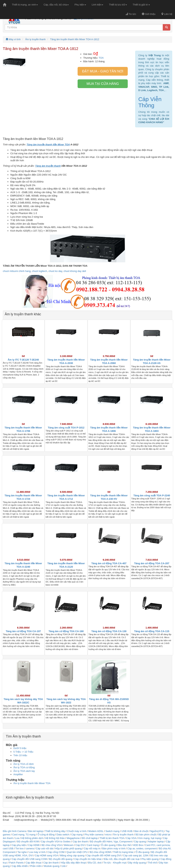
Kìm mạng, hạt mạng (150, 838)
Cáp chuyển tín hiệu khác (88, 859)
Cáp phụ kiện (19, 845)
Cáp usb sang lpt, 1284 (136, 855)
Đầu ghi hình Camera (14, 831)
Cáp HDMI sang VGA (46, 855)
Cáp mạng (77, 835)
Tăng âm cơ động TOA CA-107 (23, 631)
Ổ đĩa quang (142, 852)
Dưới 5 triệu (20, 748)
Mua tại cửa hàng (103, 84)
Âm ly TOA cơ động (24, 767)
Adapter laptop (156, 842)
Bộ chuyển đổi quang (61, 859)
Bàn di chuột (141, 831)
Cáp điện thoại (33, 863)
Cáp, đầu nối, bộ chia (56, 5)
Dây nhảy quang (137, 863)
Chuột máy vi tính (77, 831)
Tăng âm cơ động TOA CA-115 (152, 631)
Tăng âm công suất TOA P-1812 (66, 428)
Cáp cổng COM (56, 852)
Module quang (51, 866)
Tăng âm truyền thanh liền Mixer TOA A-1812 (75, 39)
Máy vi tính (13, 39)
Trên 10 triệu (20, 755)
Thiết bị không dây (55, 831)
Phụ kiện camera (94, 835)
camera (30, 848)
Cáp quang (140, 842)
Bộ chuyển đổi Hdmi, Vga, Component (111, 842)
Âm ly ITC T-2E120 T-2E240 (23, 360)
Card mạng (93, 845)
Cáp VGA (131, 838)
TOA (101, 58)
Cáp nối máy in (92, 848)
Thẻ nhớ (152, 863)
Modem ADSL (96, 831)
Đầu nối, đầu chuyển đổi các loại (122, 859)
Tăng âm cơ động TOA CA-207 (152, 563)
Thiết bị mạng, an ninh (25, 5)
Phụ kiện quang (150, 859)
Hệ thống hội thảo (55, 838)
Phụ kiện (80, 5)
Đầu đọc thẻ (124, 845)
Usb (64, 866)
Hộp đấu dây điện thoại (73, 863)
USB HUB (127, 831)
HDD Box (138, 845)
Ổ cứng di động (46, 835)
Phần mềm (36, 866)
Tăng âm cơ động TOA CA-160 (66, 631)
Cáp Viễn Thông (150, 102)
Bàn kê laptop (36, 831)
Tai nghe (22, 852)
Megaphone (73, 838)
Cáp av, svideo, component (142, 848)
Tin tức (131, 14)
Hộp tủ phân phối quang (68, 848)
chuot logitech (40, 271)
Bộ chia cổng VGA (52, 845)
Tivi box (19, 848)
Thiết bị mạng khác (123, 852)
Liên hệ (167, 14)
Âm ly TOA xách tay (24, 771)
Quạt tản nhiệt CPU (77, 852)
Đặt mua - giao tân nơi (103, 71)
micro (108, 835)
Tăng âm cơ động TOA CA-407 (109, 563)
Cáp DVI (80, 845)
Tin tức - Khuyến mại (115, 863)
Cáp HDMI (34, 845)
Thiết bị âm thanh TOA (112, 838)
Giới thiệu (149, 14)
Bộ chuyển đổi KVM (28, 842)
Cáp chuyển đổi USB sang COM (29, 859)
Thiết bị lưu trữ (118, 5)
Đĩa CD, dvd (95, 863)
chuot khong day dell (75, 271)
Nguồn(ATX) (157, 831)
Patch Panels (16, 863)
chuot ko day (55, 271)
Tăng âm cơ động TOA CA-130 (109, 631)
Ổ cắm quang (108, 845)
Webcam (69, 845)
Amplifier (18, 774)
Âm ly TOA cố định (24, 764)
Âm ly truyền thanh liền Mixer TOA (32, 783)
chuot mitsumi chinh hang (17, 271)
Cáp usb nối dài (45, 848)
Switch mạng (112, 831)
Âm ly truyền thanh (35, 39)
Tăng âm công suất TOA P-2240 (152, 495)
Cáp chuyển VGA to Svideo (56, 842)
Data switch (63, 835)
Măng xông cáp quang (72, 855)
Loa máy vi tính (37, 852)
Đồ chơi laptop (90, 838)
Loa (17, 838)
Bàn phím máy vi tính (114, 848)
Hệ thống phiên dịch (32, 838)
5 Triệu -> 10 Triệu (23, 752)
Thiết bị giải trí (141, 5)
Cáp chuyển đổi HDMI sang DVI (104, 855)
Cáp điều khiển (20, 866)
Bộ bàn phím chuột (146, 835)
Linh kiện (98, 5)
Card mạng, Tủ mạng (24, 835)
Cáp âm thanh (80, 842)
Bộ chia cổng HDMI (101, 852)
